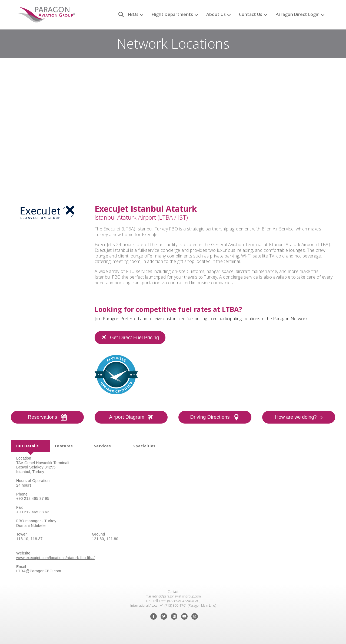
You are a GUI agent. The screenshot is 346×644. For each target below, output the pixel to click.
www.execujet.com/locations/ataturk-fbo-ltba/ (55, 558)
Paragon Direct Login (297, 14)
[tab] (30, 446)
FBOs (133, 14)
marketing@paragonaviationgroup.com (173, 596)
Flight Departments (172, 14)
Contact (173, 592)
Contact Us (251, 14)
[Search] (119, 15)
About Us (216, 14)
